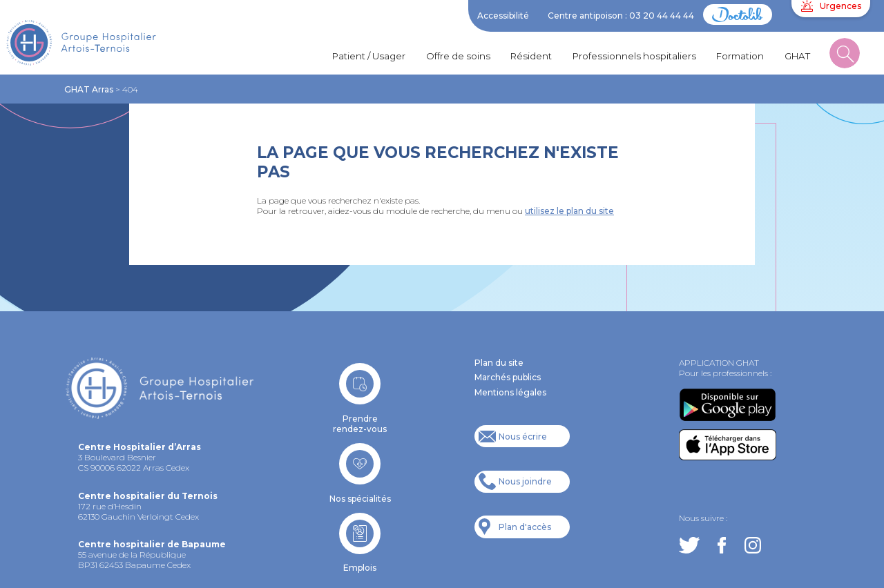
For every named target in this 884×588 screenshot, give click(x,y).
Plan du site (499, 363)
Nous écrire (523, 437)
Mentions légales (510, 392)
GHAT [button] (797, 56)
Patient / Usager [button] (369, 56)
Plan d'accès (525, 527)
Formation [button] (740, 56)
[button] (844, 56)
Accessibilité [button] (503, 16)
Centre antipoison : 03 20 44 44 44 (621, 16)
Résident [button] (531, 56)
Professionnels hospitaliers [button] (634, 56)
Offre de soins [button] (458, 56)
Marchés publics (508, 377)
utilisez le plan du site (569, 211)
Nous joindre (525, 481)
